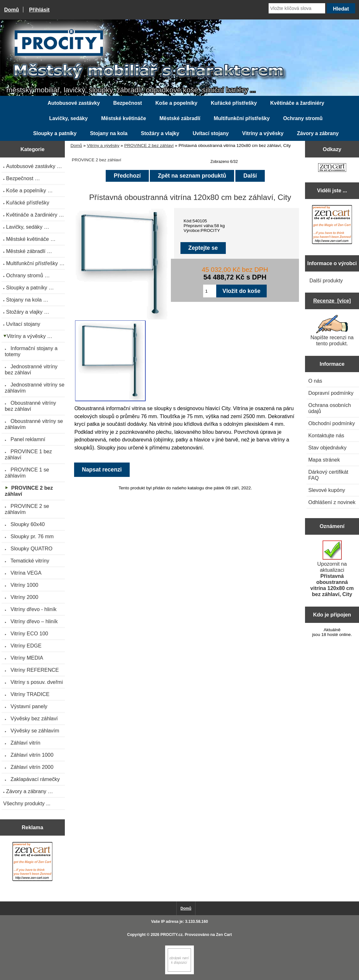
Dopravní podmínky (331, 393)
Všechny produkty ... (27, 803)
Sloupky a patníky (55, 133)
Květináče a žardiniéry (297, 103)
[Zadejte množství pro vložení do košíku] (210, 291)
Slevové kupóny (327, 490)
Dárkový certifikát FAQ (328, 475)
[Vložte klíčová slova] (297, 8)
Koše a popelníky (176, 103)
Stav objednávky (327, 448)
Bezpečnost (128, 103)
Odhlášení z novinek (332, 502)
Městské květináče (124, 118)
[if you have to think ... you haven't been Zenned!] (179, 973)
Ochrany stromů (303, 118)
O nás (315, 381)
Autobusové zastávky (74, 103)
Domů (11, 10)
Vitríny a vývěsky (103, 145)
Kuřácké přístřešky (234, 103)
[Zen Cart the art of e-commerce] (32, 862)
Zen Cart (224, 935)
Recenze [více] (332, 301)
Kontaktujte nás (326, 435)
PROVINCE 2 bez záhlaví (149, 145)
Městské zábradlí (180, 118)
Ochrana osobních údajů (329, 408)
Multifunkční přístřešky (242, 118)
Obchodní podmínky (332, 423)
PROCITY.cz (171, 935)
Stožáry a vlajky (160, 133)
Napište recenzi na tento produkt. (332, 331)
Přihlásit (39, 10)
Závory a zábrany (318, 133)
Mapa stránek (324, 460)
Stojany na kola (109, 133)
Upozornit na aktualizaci (332, 569)
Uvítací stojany (211, 133)
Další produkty (326, 280)
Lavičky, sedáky (69, 118)
